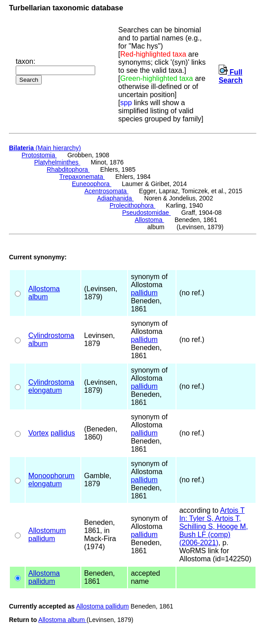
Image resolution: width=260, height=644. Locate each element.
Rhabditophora (68, 169)
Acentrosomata (106, 191)
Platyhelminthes (57, 162)
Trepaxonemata (82, 177)
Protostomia (39, 155)
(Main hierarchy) (45, 148)
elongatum (45, 390)
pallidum (144, 293)
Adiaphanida (115, 198)
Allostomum (47, 531)
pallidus (63, 433)
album (38, 297)
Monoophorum (51, 476)
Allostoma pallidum (102, 606)
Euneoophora (92, 184)
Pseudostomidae (146, 213)
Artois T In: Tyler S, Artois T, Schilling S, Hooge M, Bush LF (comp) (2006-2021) (214, 526)
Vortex (38, 433)
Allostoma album (62, 620)
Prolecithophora (132, 205)
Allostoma (149, 220)
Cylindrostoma (51, 335)
